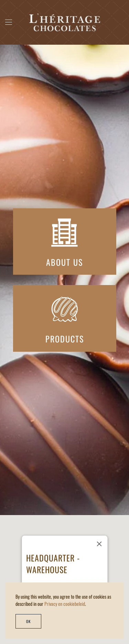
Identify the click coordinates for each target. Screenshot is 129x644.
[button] (9, 22)
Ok (28, 621)
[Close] (99, 544)
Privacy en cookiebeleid (65, 604)
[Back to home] (64, 22)
